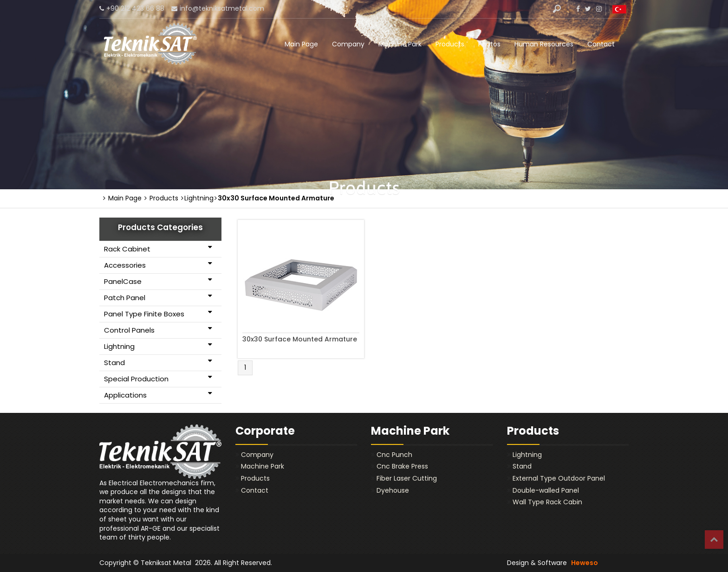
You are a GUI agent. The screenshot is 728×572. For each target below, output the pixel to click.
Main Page (301, 44)
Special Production (158, 379)
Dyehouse (393, 490)
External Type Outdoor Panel (559, 478)
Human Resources (544, 44)
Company (348, 44)
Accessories (158, 265)
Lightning (158, 346)
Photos (489, 44)
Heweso (585, 563)
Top (714, 540)
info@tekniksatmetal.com (222, 8)
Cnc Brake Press (402, 466)
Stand (158, 362)
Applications (158, 395)
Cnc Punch (394, 455)
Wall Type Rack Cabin (547, 502)
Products (450, 44)
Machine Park (400, 44)
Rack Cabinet (158, 249)
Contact (601, 44)
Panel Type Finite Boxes (158, 314)
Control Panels (158, 330)
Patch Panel (158, 297)
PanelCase (158, 281)
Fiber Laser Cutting (407, 478)
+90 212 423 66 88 (135, 8)
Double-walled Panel (546, 490)
